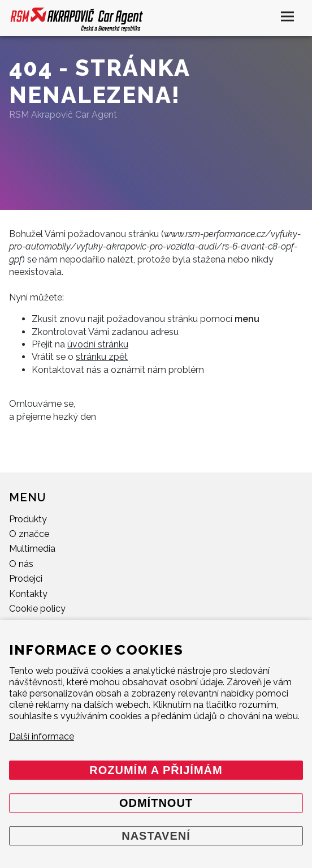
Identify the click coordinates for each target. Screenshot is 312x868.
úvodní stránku (98, 344)
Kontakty (28, 594)
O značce (29, 534)
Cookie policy (37, 609)
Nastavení (156, 836)
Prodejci (26, 579)
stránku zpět (102, 357)
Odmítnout (156, 803)
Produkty (28, 519)
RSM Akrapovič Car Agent (63, 115)
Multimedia (32, 549)
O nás (21, 564)
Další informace (42, 736)
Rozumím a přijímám (156, 770)
